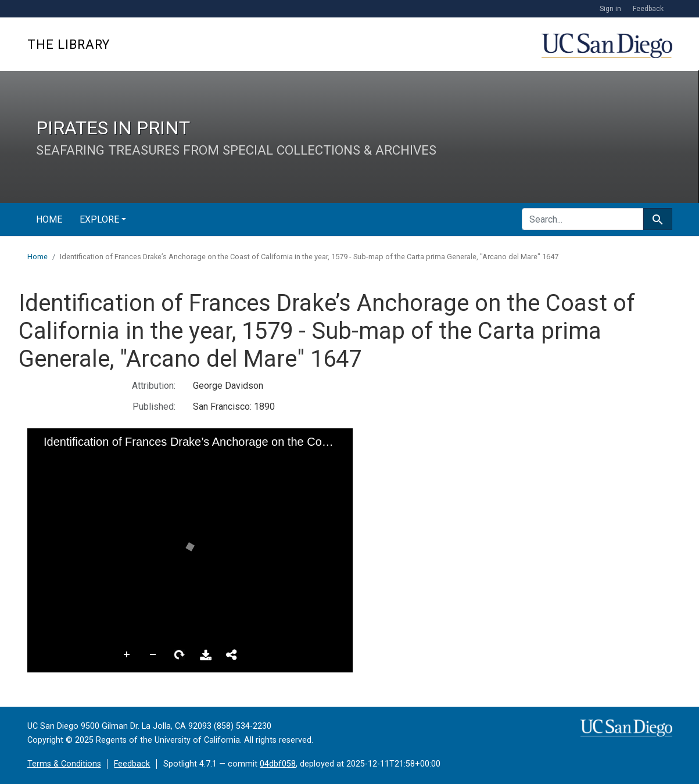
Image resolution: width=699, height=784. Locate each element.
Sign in (610, 9)
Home (49, 219)
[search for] (582, 219)
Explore (99, 219)
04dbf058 (278, 764)
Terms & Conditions (64, 764)
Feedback (648, 9)
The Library (69, 44)
